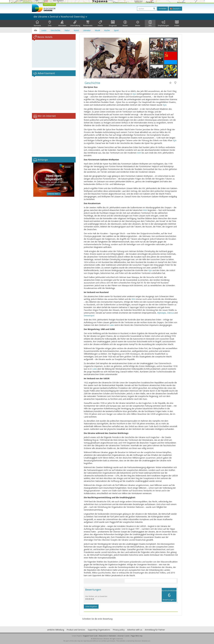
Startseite (37, 24)
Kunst (76, 30)
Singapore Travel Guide (90, 636)
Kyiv (134, 94)
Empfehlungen (163, 24)
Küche (107, 30)
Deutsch (175, 9)
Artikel (177, 24)
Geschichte (55, 30)
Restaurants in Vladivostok (107, 636)
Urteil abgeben (91, 606)
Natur (67, 30)
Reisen (125, 24)
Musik (97, 30)
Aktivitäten (62, 24)
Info (150, 24)
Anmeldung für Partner (155, 630)
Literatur (87, 30)
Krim (139, 153)
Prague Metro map (137, 636)
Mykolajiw (162, 313)
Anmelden (163, 9)
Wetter (138, 24)
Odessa (170, 313)
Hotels (100, 24)
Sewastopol (89, 316)
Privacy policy (119, 630)
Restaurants (88, 24)
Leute (44, 30)
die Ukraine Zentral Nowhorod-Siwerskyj (60, 17)
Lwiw (112, 325)
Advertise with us (135, 630)
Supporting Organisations (99, 630)
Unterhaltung (75, 24)
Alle (36, 30)
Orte (50, 24)
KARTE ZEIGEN (49, 4)
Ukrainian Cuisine (123, 636)
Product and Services (76, 630)
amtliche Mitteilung (56, 630)
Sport (116, 30)
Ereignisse (113, 24)
